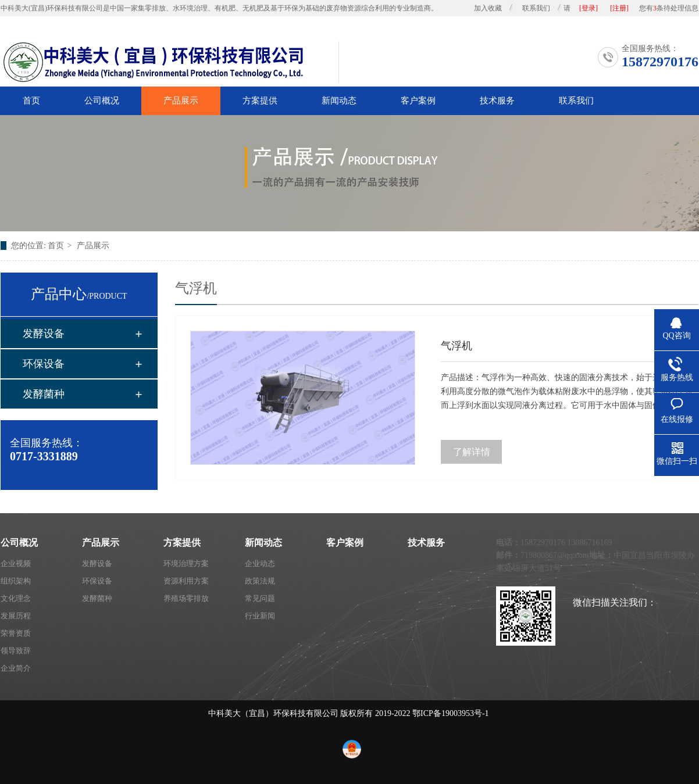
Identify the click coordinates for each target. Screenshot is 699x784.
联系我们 (536, 8)
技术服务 (497, 101)
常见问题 (260, 598)
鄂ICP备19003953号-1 (450, 713)
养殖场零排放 (186, 598)
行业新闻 (260, 616)
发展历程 (16, 616)
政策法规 (260, 581)
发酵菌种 (44, 394)
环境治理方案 (186, 563)
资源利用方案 (186, 581)
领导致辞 (16, 651)
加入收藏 (488, 8)
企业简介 (16, 668)
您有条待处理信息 (669, 8)
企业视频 (16, 563)
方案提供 (260, 101)
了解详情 (472, 452)
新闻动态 (339, 101)
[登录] (589, 8)
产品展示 (181, 101)
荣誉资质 (16, 633)
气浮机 (457, 346)
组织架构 (16, 581)
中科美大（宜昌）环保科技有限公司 (273, 713)
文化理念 (16, 598)
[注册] (619, 8)
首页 (31, 101)
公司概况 (102, 101)
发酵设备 (44, 334)
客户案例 (418, 101)
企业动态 (260, 563)
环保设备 (44, 364)
